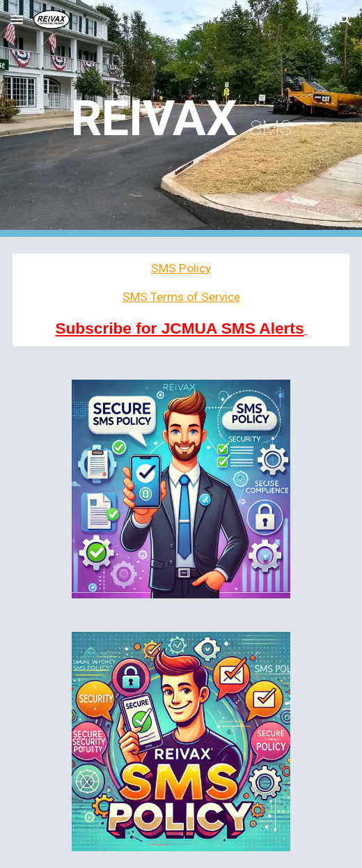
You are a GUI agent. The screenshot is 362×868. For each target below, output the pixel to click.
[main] (181, 118)
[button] (17, 19)
